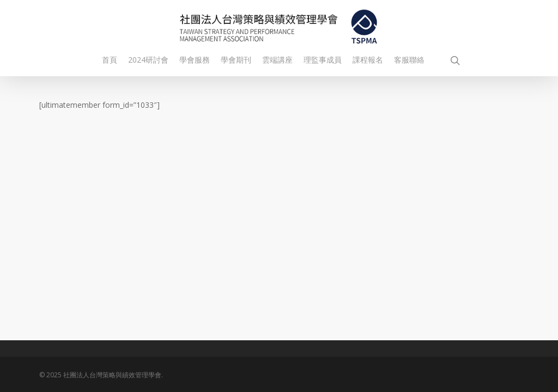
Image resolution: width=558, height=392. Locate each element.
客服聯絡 (409, 60)
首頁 (110, 60)
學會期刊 (236, 60)
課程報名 (368, 60)
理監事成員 (323, 60)
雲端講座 (277, 60)
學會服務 (195, 60)
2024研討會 (148, 60)
